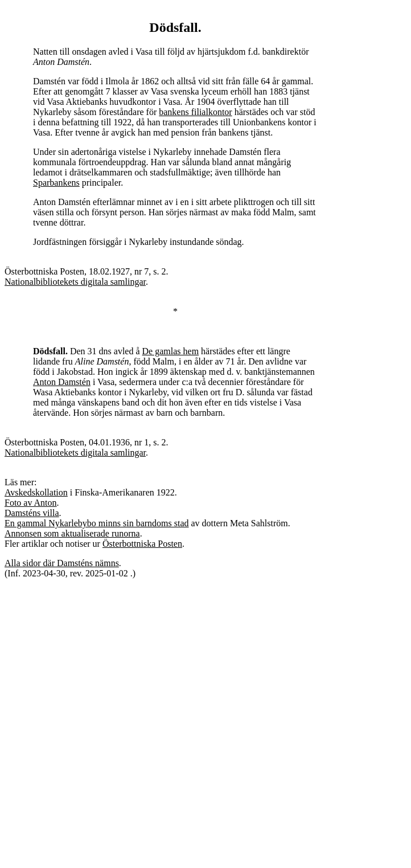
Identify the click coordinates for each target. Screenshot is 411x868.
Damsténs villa (32, 513)
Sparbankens (56, 183)
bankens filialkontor (195, 112)
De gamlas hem (171, 351)
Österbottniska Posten (142, 544)
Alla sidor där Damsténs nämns (62, 563)
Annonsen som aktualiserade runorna (72, 533)
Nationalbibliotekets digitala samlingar (75, 282)
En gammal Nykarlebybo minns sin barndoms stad (97, 523)
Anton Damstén (62, 382)
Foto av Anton (31, 503)
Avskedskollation (36, 492)
